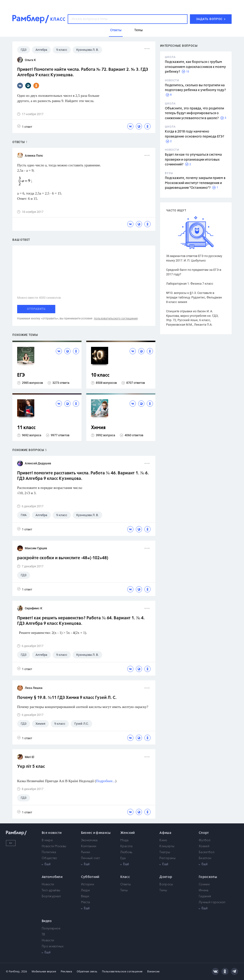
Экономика (89, 840)
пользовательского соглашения (116, 318)
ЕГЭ (21, 375)
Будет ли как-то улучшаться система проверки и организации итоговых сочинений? (193, 160)
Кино (163, 840)
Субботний (90, 877)
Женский (128, 833)
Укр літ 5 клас (31, 767)
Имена (204, 890)
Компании (89, 846)
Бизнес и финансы (96, 833)
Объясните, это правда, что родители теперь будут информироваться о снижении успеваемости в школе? (194, 113)
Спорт (204, 833)
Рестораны (168, 858)
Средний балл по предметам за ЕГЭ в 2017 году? (194, 272)
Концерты (167, 846)
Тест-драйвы (51, 890)
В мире (47, 840)
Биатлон (205, 858)
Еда (123, 858)
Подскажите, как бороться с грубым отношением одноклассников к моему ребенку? (195, 67)
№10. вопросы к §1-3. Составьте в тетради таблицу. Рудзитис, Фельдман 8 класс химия (194, 297)
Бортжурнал (51, 896)
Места (86, 902)
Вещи (85, 896)
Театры (165, 852)
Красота (127, 846)
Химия (98, 428)
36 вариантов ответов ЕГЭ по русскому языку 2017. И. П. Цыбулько (194, 258)
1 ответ (25, 126)
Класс (125, 877)
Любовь (126, 852)
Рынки (86, 852)
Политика (49, 852)
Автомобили (52, 877)
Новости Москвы (54, 846)
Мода (125, 840)
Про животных (53, 947)
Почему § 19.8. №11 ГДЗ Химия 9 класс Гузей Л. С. (67, 698)
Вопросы (166, 885)
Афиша (165, 833)
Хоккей (204, 846)
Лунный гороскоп (212, 902)
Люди (85, 890)
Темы (124, 890)
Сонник (204, 885)
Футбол (205, 840)
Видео (47, 921)
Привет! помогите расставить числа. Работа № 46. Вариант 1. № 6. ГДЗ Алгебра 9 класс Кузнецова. (83, 476)
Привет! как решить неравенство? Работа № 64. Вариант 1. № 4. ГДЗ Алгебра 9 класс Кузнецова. (81, 621)
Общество (49, 858)
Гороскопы (208, 877)
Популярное (51, 929)
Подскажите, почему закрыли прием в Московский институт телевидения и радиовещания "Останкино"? (195, 183)
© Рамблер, (13, 972)
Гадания (205, 896)
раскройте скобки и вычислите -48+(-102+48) (63, 558)
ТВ (43, 935)
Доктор (166, 877)
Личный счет (90, 858)
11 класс (26, 428)
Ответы (126, 885)
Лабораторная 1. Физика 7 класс (190, 284)
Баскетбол (207, 852)
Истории (88, 885)
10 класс (100, 375)
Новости (48, 885)
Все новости (52, 833)
